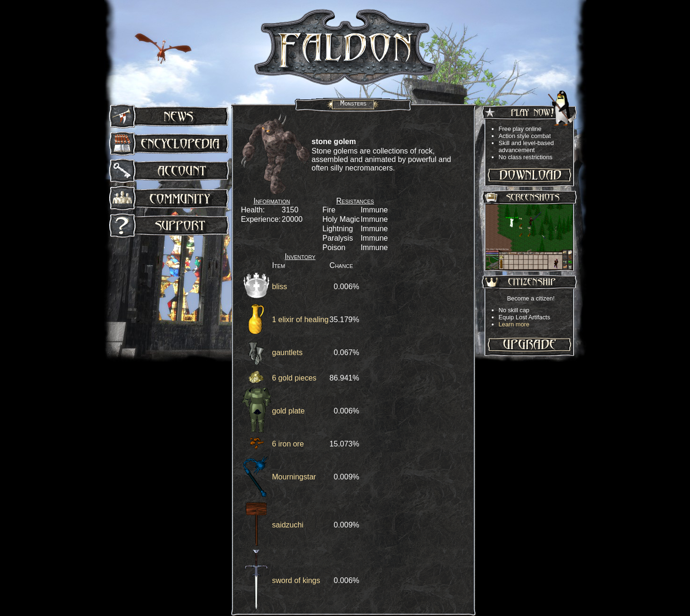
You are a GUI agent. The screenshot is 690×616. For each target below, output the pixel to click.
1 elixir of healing (300, 320)
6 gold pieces (294, 378)
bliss (280, 287)
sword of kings (296, 580)
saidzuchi (288, 525)
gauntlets (288, 353)
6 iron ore (288, 444)
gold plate (288, 411)
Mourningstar (294, 477)
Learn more (514, 324)
